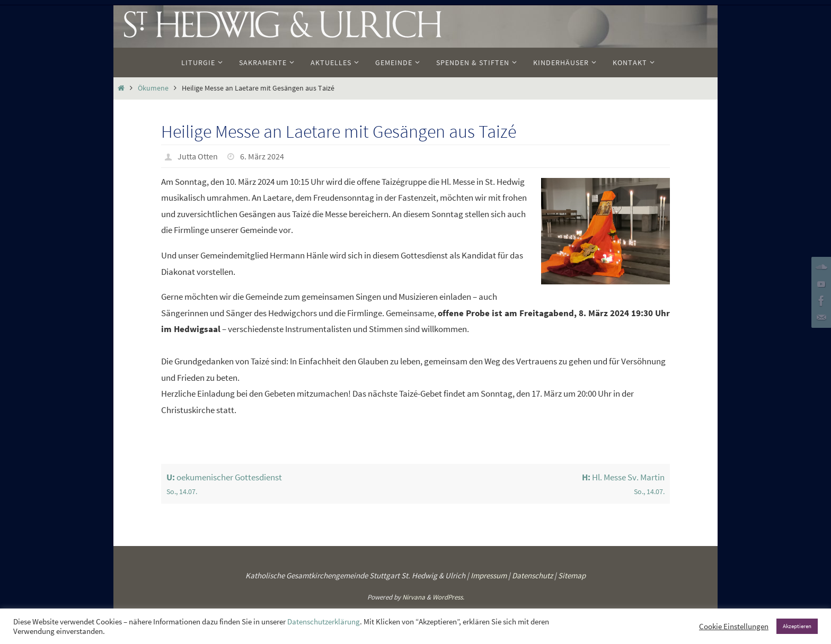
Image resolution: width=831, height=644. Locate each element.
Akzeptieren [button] (797, 626)
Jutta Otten (198, 156)
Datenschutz (532, 575)
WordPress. (448, 597)
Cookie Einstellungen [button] (734, 627)
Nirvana (414, 597)
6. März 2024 (262, 156)
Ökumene (153, 88)
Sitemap (572, 575)
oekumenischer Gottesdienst (289, 485)
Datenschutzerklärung (324, 622)
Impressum (489, 575)
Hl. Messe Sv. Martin (543, 485)
